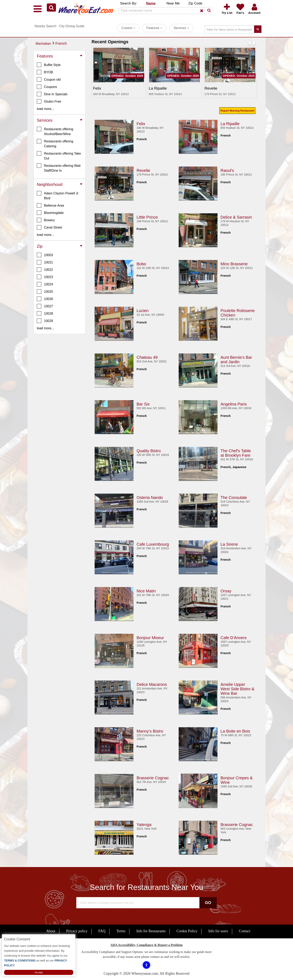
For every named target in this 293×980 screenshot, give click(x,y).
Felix (141, 124)
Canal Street (49, 227)
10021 (45, 262)
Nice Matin (146, 591)
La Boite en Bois (235, 731)
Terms (121, 931)
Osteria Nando (150, 498)
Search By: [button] (128, 3)
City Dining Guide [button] (72, 26)
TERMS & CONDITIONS (20, 960)
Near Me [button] (173, 3)
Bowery (46, 220)
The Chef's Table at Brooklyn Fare (236, 453)
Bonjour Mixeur (150, 638)
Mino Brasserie (234, 264)
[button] (51, 8)
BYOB (45, 72)
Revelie (143, 170)
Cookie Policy (187, 931)
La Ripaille (230, 124)
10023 (45, 277)
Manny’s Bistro (150, 731)
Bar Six (143, 404)
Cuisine (128, 28)
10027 (45, 306)
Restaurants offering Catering (55, 143)
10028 (45, 313)
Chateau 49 (147, 357)
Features (154, 28)
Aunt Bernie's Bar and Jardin (236, 360)
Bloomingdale (50, 213)
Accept (39, 972)
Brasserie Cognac (153, 778)
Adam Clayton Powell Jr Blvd (58, 195)
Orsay (226, 591)
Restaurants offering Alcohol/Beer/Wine (55, 131)
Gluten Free (49, 101)
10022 (45, 270)
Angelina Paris (234, 404)
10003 (45, 255)
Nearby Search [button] (45, 26)
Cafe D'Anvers (234, 638)
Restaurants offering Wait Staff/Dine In (59, 168)
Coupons (47, 87)
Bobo (141, 264)
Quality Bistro (149, 451)
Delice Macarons (152, 684)
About (51, 931)
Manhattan (43, 44)
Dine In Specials (52, 94)
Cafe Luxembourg (153, 544)
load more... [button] (45, 109)
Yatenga (144, 825)
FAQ (102, 931)
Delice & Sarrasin (236, 217)
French (61, 43)
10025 (45, 292)
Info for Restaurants (151, 931)
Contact (245, 931)
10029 (45, 321)
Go (208, 903)
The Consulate (234, 498)
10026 (45, 299)
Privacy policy (77, 931)
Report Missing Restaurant (237, 111)
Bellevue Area (50, 205)
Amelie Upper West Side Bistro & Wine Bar (237, 689)
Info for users (218, 931)
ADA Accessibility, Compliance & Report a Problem (147, 945)
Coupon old (49, 79)
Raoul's (227, 170)
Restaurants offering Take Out (59, 156)
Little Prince (147, 217)
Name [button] (151, 3)
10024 (45, 284)
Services (181, 28)
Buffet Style (49, 65)
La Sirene (229, 544)
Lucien (143, 311)
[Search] (164, 11)
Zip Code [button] (195, 3)
